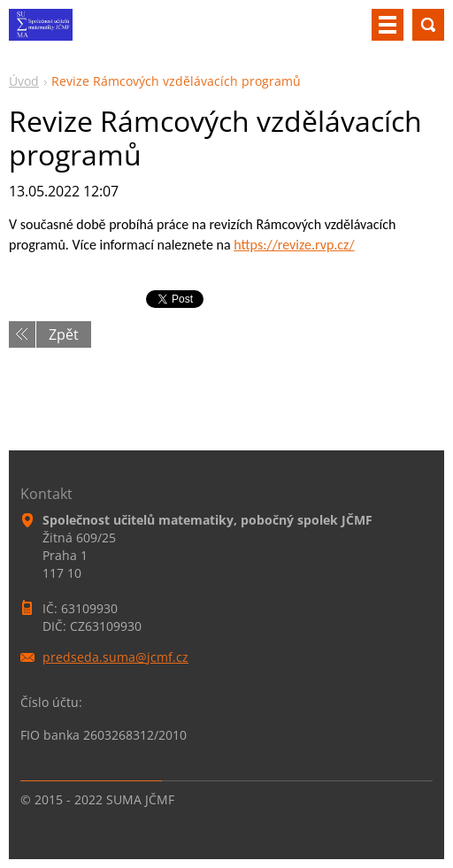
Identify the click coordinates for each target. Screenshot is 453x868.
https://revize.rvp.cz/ (294, 245)
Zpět (64, 334)
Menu (388, 25)
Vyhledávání (428, 25)
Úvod (24, 81)
